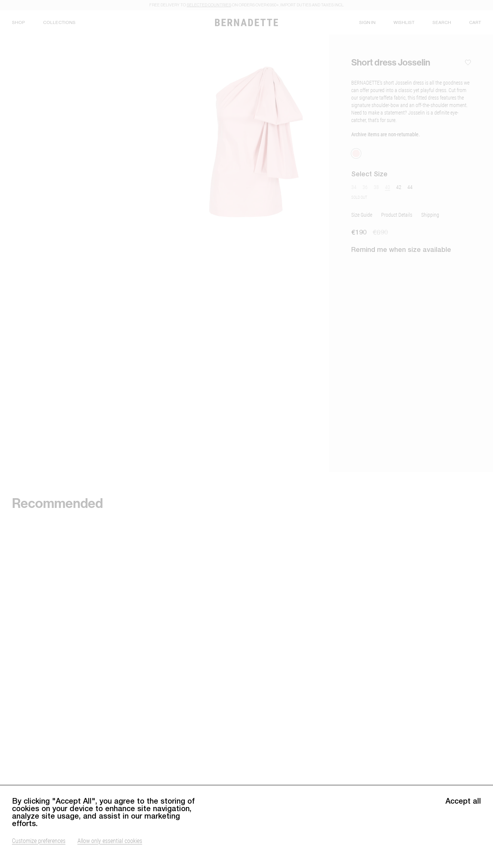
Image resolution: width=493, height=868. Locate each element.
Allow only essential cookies (110, 851)
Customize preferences (39, 851)
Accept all (463, 812)
